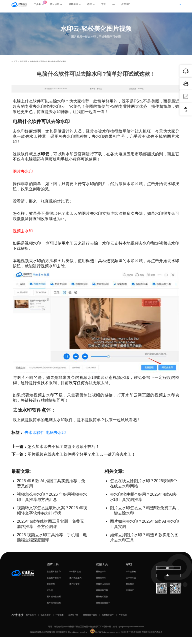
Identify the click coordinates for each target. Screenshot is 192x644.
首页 (14, 69)
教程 (95, 6)
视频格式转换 (102, 604)
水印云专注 (126, 640)
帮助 (129, 571)
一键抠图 (59, 622)
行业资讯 (23, 69)
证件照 (50, 598)
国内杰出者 (157, 640)
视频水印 (79, 6)
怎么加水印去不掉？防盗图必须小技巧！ (63, 454)
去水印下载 (73, 622)
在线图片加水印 (54, 585)
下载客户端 (173, 6)
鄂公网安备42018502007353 (105, 640)
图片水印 (61, 6)
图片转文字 (74, 591)
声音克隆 (123, 622)
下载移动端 (169, 587)
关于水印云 (131, 585)
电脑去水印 (56, 440)
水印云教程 (131, 579)
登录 (157, 6)
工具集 (45, 4)
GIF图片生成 (75, 579)
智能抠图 (51, 591)
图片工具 (53, 571)
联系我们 (130, 591)
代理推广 (130, 598)
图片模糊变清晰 (54, 604)
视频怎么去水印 (103, 591)
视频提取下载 (102, 598)
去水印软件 (34, 440)
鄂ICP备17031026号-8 (77, 640)
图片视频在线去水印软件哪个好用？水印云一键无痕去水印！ (81, 462)
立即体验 (96, 46)
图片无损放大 (75, 585)
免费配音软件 (108, 622)
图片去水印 (31, 622)
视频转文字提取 (90, 622)
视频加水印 (101, 585)
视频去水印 (101, 579)
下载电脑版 (169, 576)
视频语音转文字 (103, 610)
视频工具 (102, 571)
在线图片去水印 (54, 579)
